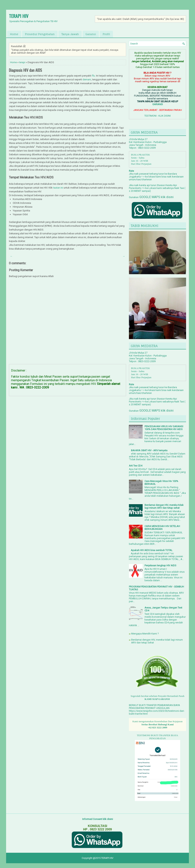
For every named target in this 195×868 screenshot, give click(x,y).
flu (93, 76)
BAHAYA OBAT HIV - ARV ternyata (149, 450)
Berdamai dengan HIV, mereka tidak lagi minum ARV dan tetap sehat (164, 506)
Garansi (91, 34)
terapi (22, 62)
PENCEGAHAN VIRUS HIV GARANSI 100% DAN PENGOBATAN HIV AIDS (164, 428)
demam (87, 79)
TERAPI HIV (19, 16)
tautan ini (58, 188)
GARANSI (158, 104)
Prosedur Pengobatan (40, 34)
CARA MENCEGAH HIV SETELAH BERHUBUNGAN (162, 528)
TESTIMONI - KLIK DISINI (157, 116)
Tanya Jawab (70, 34)
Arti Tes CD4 (136, 466)
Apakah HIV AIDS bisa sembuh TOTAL (152, 550)
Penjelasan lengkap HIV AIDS (160, 565)
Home (14, 34)
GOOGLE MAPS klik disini (156, 197)
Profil (106, 34)
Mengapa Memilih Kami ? (145, 634)
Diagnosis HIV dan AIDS (26, 70)
